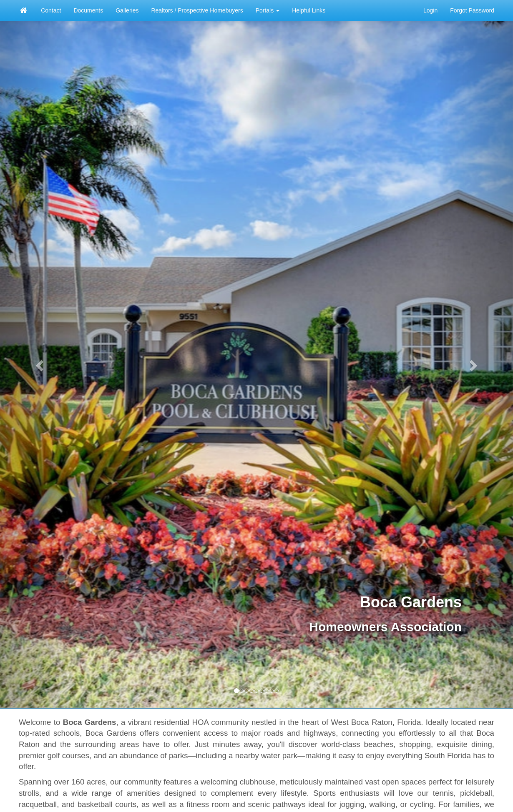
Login (430, 10)
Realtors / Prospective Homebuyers (197, 10)
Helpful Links (309, 10)
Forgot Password (472, 10)
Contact (51, 10)
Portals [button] (268, 10)
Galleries (127, 10)
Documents (88, 10)
